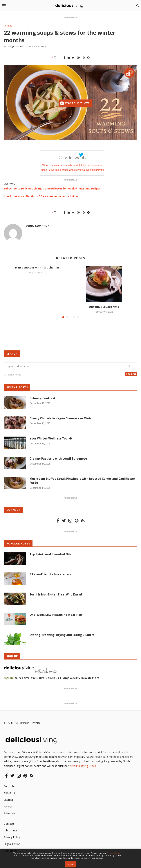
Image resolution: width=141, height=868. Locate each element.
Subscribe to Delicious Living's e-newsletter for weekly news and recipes (52, 189)
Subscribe (10, 787)
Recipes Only (14, 375)
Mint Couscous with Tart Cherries (37, 268)
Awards (8, 807)
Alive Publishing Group (83, 766)
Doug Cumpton (15, 47)
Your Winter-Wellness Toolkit (51, 439)
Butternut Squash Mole (104, 307)
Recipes (8, 26)
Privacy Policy (12, 838)
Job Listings (11, 831)
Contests (9, 824)
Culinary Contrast (43, 399)
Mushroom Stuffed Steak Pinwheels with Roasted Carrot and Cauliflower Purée (83, 481)
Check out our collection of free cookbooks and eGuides (41, 197)
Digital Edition (12, 844)
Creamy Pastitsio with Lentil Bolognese (59, 459)
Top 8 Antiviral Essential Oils (51, 555)
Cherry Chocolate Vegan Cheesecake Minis (61, 419)
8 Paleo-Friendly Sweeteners (50, 575)
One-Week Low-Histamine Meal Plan (57, 615)
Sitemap (9, 800)
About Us (9, 793)
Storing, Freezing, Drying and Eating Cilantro (63, 635)
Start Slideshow (75, 103)
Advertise (9, 814)
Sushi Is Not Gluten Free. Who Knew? (56, 595)
